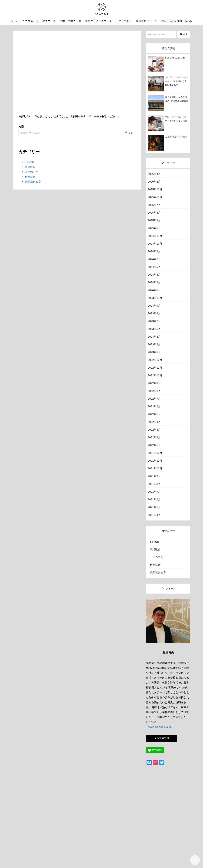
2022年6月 (154, 406)
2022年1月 (154, 445)
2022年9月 (154, 383)
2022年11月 (155, 368)
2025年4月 (154, 213)
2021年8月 (154, 484)
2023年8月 (154, 313)
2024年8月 (154, 251)
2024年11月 (155, 236)
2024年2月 (154, 282)
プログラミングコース (98, 21)
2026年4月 (154, 174)
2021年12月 (155, 453)
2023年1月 (154, 352)
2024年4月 (154, 275)
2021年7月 (154, 492)
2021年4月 (154, 515)
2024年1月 (154, 290)
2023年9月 (154, 306)
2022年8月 (154, 391)
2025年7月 (154, 205)
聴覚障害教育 (33, 182)
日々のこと (31, 172)
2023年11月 (155, 298)
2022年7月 (154, 399)
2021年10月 (155, 468)
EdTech (29, 162)
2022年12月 (155, 360)
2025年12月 (155, 189)
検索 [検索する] (129, 133)
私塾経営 (30, 177)
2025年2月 (154, 220)
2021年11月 (155, 461)
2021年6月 (154, 499)
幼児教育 (30, 167)
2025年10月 (155, 197)
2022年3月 (154, 430)
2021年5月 (154, 507)
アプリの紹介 (124, 21)
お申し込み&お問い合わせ (177, 21)
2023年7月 (154, 321)
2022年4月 (154, 422)
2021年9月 (154, 476)
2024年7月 (154, 259)
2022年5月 (154, 414)
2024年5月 (154, 267)
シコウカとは (30, 21)
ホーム (15, 21)
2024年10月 (155, 244)
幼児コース (49, 21)
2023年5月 (154, 329)
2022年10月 (155, 375)
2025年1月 (154, 228)
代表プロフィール (147, 21)
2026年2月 (154, 182)
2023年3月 (154, 344)
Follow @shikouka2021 (160, 727)
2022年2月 (154, 437)
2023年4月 (154, 337)
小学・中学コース (70, 21)
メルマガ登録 (161, 738)
